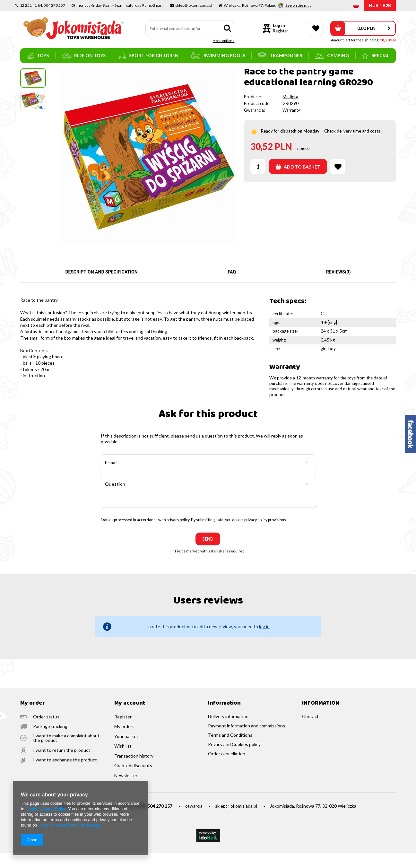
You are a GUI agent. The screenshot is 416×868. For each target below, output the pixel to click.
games (65, 72)
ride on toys (84, 56)
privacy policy (178, 535)
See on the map (298, 5)
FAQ (232, 287)
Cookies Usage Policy (45, 809)
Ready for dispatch (279, 146)
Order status (46, 732)
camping (332, 56)
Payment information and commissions (247, 741)
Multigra (290, 112)
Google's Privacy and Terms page (69, 825)
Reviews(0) (338, 287)
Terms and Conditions (230, 750)
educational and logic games (103, 72)
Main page (30, 72)
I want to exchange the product (65, 775)
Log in (279, 25)
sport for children (148, 56)
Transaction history (134, 771)
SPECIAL (376, 56)
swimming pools (218, 56)
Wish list (123, 761)
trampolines (280, 56)
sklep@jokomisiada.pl (236, 821)
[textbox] (190, 28)
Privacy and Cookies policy (234, 759)
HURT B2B (380, 5)
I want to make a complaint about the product (66, 753)
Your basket (126, 751)
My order (33, 719)
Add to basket (298, 182)
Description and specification (101, 287)
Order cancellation (227, 769)
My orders (124, 742)
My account (130, 719)
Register (281, 31)
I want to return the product (62, 765)
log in (264, 642)
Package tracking (50, 742)
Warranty (291, 125)
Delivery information (228, 732)
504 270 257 (160, 821)
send (208, 554)
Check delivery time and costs (352, 146)
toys (38, 56)
